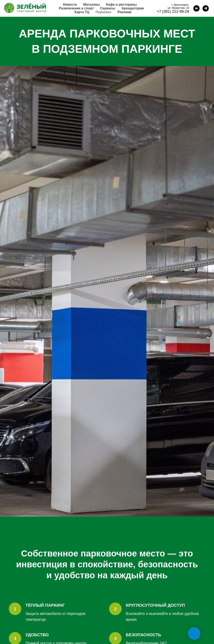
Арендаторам (133, 8)
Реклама (124, 12)
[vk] (196, 8)
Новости (70, 5)
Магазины (91, 5)
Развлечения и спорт (76, 8)
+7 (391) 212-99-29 (173, 12)
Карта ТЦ (82, 12)
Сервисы (108, 8)
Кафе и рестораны (121, 5)
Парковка (103, 12)
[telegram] (206, 8)
